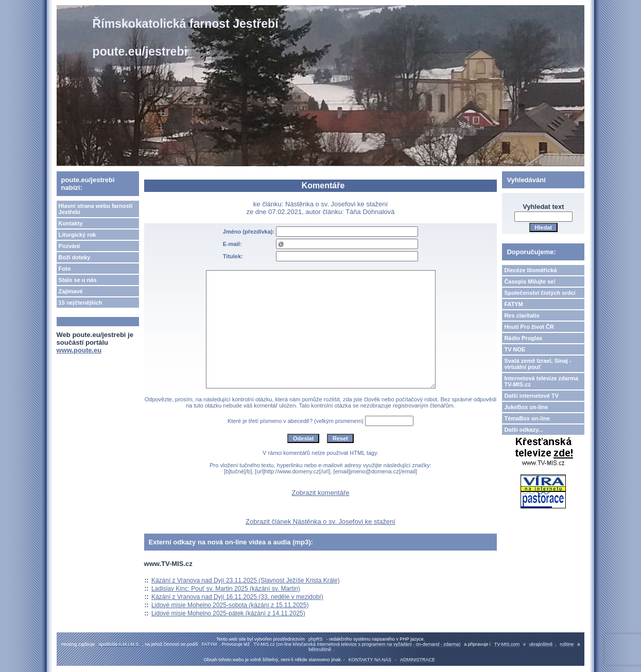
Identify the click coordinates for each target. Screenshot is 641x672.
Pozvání (70, 246)
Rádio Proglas (523, 338)
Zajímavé (71, 291)
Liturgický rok (77, 235)
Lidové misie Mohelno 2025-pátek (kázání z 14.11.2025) (228, 613)
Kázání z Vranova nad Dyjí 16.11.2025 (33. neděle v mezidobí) (237, 597)
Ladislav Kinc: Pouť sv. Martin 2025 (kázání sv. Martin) (226, 589)
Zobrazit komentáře (321, 493)
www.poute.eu (79, 350)
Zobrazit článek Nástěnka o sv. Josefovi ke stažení (321, 521)
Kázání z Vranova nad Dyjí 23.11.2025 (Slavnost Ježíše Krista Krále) (246, 580)
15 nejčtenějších (81, 303)
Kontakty (71, 223)
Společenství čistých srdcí (540, 293)
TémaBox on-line (527, 418)
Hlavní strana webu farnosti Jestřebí (96, 209)
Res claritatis (522, 315)
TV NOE (515, 349)
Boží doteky (75, 257)
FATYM (513, 304)
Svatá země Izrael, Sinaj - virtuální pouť (538, 364)
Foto (65, 269)
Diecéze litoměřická (530, 270)
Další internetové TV (531, 396)
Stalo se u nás (78, 280)
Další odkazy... (523, 430)
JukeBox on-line (526, 407)
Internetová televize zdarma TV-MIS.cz (541, 381)
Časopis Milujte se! (530, 281)
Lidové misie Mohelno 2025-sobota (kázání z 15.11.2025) (230, 605)
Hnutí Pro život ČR (529, 327)
